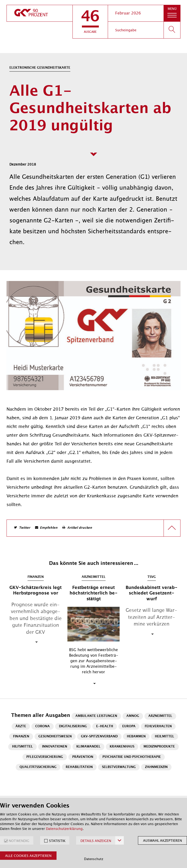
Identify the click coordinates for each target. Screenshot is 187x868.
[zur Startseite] (40, 13)
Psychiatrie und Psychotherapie (132, 757)
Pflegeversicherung (45, 757)
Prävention (83, 757)
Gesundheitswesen (55, 737)
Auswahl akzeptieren (162, 841)
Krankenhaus (122, 747)
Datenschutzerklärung (64, 829)
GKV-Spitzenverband (99, 737)
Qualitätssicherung (38, 767)
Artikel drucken (80, 528)
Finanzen (21, 737)
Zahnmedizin (156, 767)
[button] (90, 22)
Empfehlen (49, 528)
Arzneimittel (160, 716)
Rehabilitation (79, 767)
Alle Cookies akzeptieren (28, 856)
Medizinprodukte (159, 747)
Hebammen (136, 737)
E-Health (105, 726)
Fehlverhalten (158, 726)
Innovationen (55, 747)
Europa (129, 726)
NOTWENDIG (19, 841)
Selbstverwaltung (119, 767)
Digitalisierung (73, 726)
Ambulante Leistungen (96, 716)
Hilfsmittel (22, 747)
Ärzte (21, 726)
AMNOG (133, 716)
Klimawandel (88, 747)
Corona (43, 726)
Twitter (25, 528)
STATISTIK (57, 841)
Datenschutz (94, 859)
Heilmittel (165, 737)
